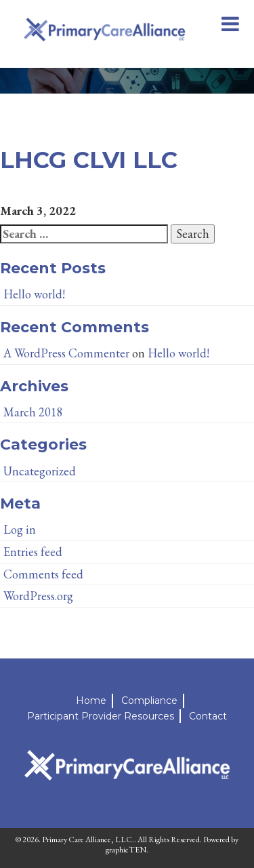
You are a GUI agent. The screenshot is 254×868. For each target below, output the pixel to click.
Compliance (149, 701)
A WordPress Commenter (66, 353)
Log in (20, 529)
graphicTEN (126, 850)
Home (91, 701)
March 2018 (33, 412)
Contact (208, 716)
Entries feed (33, 552)
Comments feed (43, 574)
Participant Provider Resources (101, 716)
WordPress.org (38, 596)
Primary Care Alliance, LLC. (88, 840)
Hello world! (34, 294)
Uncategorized (40, 471)
